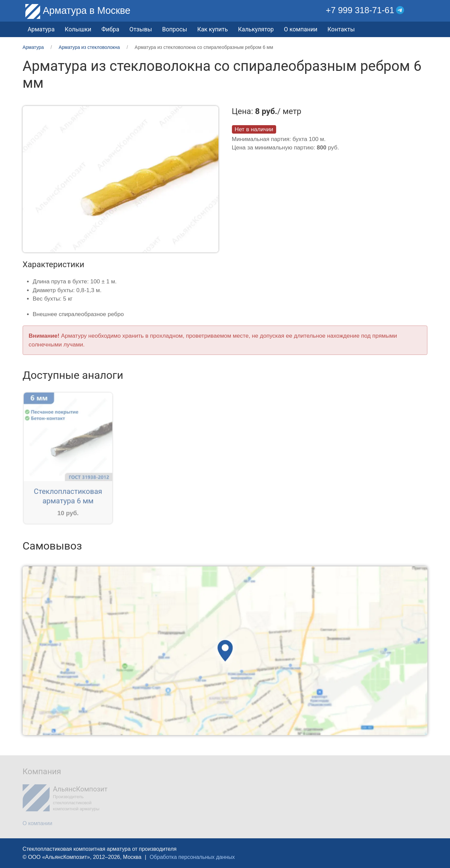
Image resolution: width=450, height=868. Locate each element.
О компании (301, 29)
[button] (422, 10)
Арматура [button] (41, 29)
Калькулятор (256, 29)
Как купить (213, 29)
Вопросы (175, 29)
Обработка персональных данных (192, 857)
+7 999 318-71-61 (360, 10)
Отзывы (141, 29)
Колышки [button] (78, 29)
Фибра (111, 29)
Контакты (341, 29)
